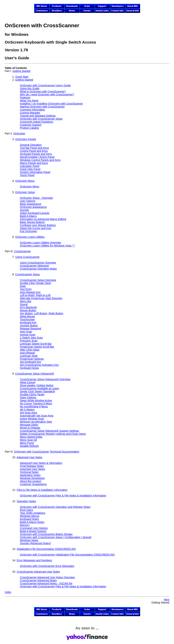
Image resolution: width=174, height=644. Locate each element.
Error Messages (47, 566)
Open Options (28, 397)
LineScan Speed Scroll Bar (36, 344)
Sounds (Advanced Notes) (35, 543)
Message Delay (29, 425)
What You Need (29, 101)
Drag (23, 286)
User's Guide (45, 85)
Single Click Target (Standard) (37, 391)
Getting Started (21, 71)
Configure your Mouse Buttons (38, 225)
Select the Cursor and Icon (36, 228)
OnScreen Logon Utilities (30, 237)
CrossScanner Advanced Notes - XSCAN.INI (46, 583)
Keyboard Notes (29, 519)
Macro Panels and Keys (34, 163)
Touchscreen (27, 319)
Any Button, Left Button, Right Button (42, 313)
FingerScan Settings (32, 359)
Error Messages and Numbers (34, 560)
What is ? (43, 91)
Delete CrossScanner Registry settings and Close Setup (53, 434)
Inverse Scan (28, 335)
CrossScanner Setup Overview (38, 280)
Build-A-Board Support (33, 531)
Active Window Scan (32, 419)
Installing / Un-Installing (51, 104)
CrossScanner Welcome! (35, 266)
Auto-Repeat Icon (30, 292)
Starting (42, 107)
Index (8, 592)
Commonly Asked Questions (37, 122)
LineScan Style (29, 356)
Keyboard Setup (29, 368)
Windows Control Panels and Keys (40, 160)
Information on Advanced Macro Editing (43, 219)
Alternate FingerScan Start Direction (41, 298)
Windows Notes (29, 540)
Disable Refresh (29, 446)
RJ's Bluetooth (28, 307)
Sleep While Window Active (36, 400)
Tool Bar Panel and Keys (34, 148)
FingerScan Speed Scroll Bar (37, 347)
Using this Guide (30, 88)
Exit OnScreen (28, 231)
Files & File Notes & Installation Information (42, 490)
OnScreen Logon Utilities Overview (40, 243)
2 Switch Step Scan (31, 338)
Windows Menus (30, 516)
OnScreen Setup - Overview (36, 198)
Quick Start (22, 77)
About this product (31, 481)
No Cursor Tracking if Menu (36, 404)
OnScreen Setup (25, 192)
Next (167, 600)
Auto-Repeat (27, 353)
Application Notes (30, 475)
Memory (25, 525)
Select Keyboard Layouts (35, 213)
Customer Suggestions (33, 484)
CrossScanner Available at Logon (39, 388)
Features (25, 98)
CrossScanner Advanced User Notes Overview (47, 577)
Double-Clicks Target (32, 394)
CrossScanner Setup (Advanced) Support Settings (49, 431)
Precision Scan (29, 341)
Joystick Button (29, 326)
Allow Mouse (27, 316)
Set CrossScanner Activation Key (39, 365)
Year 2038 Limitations (33, 513)
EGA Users (26, 510)
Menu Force (27, 443)
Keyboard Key (28, 322)
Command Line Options (34, 528)
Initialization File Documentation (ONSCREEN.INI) (46, 549)
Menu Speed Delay (31, 437)
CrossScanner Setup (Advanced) (35, 374)
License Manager (30, 113)
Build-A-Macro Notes (32, 522)
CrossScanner (22, 251)
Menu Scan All (28, 440)
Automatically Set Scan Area (37, 416)
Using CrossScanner (27, 257)
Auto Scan (26, 332)
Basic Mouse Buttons (32, 222)
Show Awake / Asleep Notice (37, 385)
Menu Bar (26, 301)
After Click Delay (30, 350)
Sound (24, 304)
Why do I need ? (47, 94)
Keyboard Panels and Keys (36, 154)
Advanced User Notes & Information (41, 463)
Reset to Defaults (30, 428)
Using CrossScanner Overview (38, 263)
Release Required (30, 329)
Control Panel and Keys (34, 151)
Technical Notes (29, 472)
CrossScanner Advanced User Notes (38, 572)
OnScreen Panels (26, 139)
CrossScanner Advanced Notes (38, 580)
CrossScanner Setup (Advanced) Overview (45, 379)
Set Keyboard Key (31, 362)
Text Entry (26, 289)
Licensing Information (32, 110)
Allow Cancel (28, 382)
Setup (41, 119)
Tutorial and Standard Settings (38, 116)
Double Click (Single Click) (36, 283)
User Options (28, 201)
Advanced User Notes (30, 457)
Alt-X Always (27, 410)
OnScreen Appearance (33, 207)
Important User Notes (32, 469)
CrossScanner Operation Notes (38, 269)
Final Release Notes (32, 466)
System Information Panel (35, 172)
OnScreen (19, 133)
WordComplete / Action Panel (37, 157)
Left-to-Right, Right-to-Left (35, 295)
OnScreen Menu (25, 181)
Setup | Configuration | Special (56, 537)
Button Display (46, 534)
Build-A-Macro (28, 216)
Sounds (24, 210)
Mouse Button (28, 310)
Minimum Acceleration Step (36, 422)
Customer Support (31, 125)
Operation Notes (26, 501)
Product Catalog (29, 128)
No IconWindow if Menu (34, 407)
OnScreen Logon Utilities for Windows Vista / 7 (47, 246)
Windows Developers (32, 478)
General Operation (31, 145)
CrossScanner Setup (28, 274)
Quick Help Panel (30, 169)
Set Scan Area (28, 413)
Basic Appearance (31, 204)
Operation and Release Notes (55, 507)
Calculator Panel (30, 166)
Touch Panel (27, 175)
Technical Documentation (47, 452)
